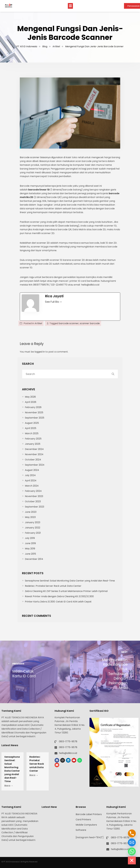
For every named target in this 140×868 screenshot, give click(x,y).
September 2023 (34, 507)
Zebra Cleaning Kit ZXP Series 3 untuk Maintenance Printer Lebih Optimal (66, 591)
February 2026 (33, 407)
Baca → (9, 786)
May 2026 (30, 397)
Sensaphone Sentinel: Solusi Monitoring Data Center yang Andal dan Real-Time (70, 581)
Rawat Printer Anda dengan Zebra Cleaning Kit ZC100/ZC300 (59, 596)
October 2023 (33, 501)
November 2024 (34, 454)
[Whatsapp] (132, 851)
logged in (40, 352)
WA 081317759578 (39, 285)
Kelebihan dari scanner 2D (35, 243)
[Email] (132, 842)
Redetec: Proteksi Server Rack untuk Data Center (53, 586)
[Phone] (132, 833)
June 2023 (31, 512)
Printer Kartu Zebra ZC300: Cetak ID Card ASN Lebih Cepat (58, 602)
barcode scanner (69, 323)
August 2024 (32, 470)
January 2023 (33, 522)
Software (81, 830)
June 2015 (30, 554)
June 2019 (30, 543)
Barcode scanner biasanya (35, 157)
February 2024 (33, 491)
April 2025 (31, 428)
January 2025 (33, 444)
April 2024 (31, 481)
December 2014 (34, 559)
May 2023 (30, 517)
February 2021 (33, 533)
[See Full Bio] (61, 302)
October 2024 (33, 460)
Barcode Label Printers (89, 814)
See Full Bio (52, 302)
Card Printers (83, 820)
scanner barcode (90, 323)
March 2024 (32, 486)
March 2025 (32, 433)
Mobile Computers (86, 825)
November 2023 (34, 496)
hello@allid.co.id (90, 285)
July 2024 (30, 475)
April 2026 (31, 402)
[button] (70, 6)
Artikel (38, 323)
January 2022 (33, 528)
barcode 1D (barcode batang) (62, 226)
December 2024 (34, 449)
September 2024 (35, 465)
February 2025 (33, 439)
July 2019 (30, 538)
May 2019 (30, 549)
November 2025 (34, 412)
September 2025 (35, 418)
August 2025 (32, 423)
